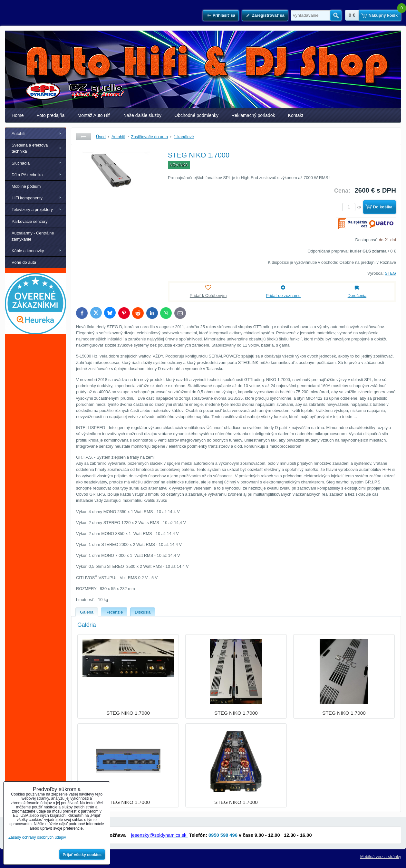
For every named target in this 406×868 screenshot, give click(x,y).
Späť (84, 136)
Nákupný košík (383, 15)
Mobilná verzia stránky (381, 857)
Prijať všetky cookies (82, 855)
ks (353, 207)
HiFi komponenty (27, 198)
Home (18, 115)
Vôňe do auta (24, 262)
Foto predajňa (51, 115)
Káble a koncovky (28, 251)
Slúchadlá (21, 163)
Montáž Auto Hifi (94, 115)
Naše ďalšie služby (142, 115)
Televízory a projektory (32, 210)
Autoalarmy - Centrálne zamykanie (33, 236)
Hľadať (336, 15)
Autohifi (19, 134)
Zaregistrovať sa (268, 15)
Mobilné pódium (26, 186)
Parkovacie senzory (30, 221)
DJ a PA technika (27, 175)
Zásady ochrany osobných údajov (37, 837)
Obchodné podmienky (196, 115)
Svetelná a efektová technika (30, 148)
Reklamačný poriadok (253, 115)
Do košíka (383, 207)
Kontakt (296, 115)
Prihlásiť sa (224, 15)
